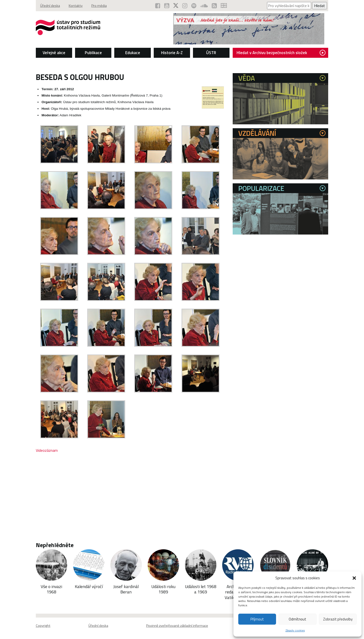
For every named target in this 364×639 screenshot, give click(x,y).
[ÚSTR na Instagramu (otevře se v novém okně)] (185, 6)
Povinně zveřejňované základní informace (177, 626)
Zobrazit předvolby (338, 619)
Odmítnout (297, 619)
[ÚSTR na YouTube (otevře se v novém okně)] (167, 6)
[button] (354, 578)
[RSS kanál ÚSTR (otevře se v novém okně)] (214, 6)
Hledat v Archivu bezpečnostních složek (281, 53)
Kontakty (76, 6)
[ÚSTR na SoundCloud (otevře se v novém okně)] (204, 6)
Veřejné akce (54, 53)
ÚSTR (211, 53)
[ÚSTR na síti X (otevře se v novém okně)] (176, 6)
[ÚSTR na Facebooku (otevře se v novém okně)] (158, 6)
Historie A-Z (172, 53)
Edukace (133, 53)
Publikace (93, 53)
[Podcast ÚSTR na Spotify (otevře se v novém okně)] (194, 6)
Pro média (99, 6)
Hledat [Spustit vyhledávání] (320, 6)
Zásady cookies (295, 630)
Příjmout (257, 619)
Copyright (43, 626)
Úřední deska (50, 6)
